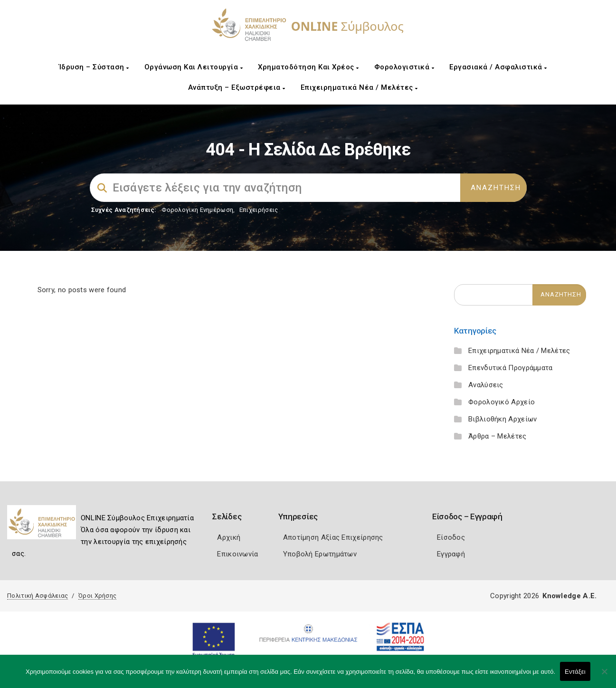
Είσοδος (451, 537)
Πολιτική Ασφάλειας (38, 596)
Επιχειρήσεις (259, 210)
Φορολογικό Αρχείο (502, 402)
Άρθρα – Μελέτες (498, 436)
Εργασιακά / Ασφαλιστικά (498, 67)
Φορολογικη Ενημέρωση (197, 210)
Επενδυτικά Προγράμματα (511, 368)
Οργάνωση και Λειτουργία (194, 67)
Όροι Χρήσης (97, 596)
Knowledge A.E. (569, 596)
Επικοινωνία (237, 554)
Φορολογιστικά (404, 67)
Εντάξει (575, 672)
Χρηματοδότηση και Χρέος (308, 67)
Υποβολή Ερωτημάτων (320, 554)
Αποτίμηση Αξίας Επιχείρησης (333, 537)
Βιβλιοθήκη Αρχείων (502, 419)
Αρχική (229, 537)
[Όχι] (604, 676)
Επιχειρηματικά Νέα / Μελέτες (359, 87)
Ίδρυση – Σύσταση (94, 67)
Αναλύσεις (486, 385)
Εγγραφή (451, 554)
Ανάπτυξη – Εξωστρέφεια (237, 87)
